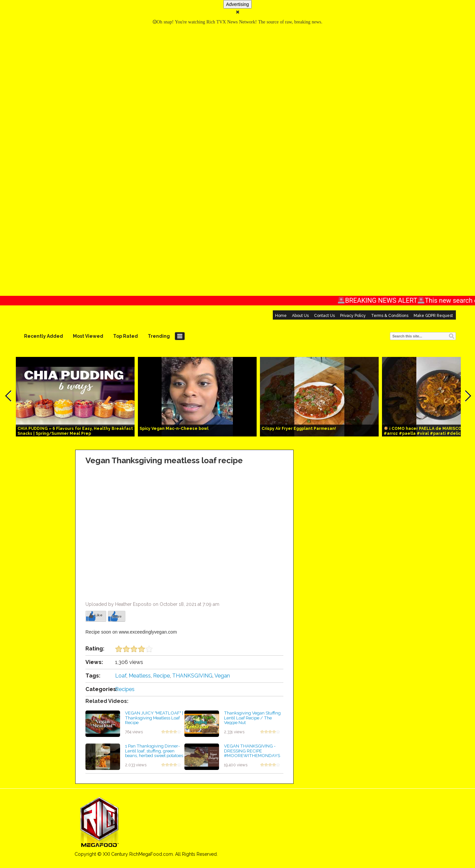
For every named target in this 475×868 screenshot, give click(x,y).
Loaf (121, 676)
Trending (159, 336)
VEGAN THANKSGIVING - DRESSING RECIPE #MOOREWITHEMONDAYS (252, 751)
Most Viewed (88, 336)
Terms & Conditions (390, 316)
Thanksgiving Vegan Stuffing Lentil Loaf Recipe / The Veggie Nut (252, 718)
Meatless (140, 676)
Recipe (161, 676)
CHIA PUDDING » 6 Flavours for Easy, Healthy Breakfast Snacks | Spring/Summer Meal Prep (75, 431)
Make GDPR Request (433, 316)
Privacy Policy (353, 316)
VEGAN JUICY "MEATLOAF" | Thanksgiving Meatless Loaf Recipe (154, 718)
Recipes (125, 689)
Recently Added (44, 336)
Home (281, 316)
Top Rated (126, 336)
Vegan (222, 676)
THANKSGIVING (192, 676)
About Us (300, 316)
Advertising (237, 4)
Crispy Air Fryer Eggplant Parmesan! (299, 429)
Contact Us (324, 316)
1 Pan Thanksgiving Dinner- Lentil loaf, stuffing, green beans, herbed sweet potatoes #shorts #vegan (154, 753)
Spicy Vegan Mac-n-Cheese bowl (174, 429)
